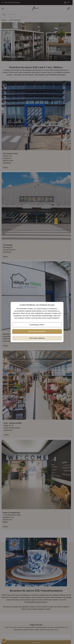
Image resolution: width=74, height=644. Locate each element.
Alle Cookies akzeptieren (37, 331)
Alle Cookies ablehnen (37, 338)
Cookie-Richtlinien (53, 318)
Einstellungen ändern (37, 325)
